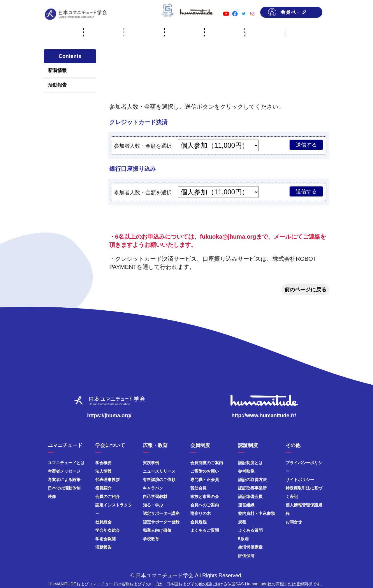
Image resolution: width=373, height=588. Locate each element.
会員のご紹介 (108, 497)
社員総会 (103, 522)
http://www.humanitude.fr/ (264, 416)
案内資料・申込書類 (256, 513)
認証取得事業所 (252, 488)
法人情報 (103, 471)
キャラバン (153, 488)
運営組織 (246, 505)
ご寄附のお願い (205, 471)
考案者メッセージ (64, 471)
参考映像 (246, 471)
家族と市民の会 (205, 497)
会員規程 (198, 522)
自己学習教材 (155, 497)
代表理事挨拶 (108, 480)
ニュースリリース (159, 471)
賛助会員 (198, 488)
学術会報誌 (105, 539)
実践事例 (151, 463)
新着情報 (57, 70)
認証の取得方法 (252, 480)
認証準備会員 (250, 497)
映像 (52, 497)
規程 (242, 522)
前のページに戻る (305, 290)
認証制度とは (250, 463)
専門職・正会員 (205, 480)
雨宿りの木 (200, 513)
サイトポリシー (300, 480)
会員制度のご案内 (207, 463)
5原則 (243, 539)
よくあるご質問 (205, 530)
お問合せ (294, 522)
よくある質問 (250, 530)
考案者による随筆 (64, 480)
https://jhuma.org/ (109, 416)
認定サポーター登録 (161, 522)
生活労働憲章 (250, 547)
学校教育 (151, 539)
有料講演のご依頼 (159, 480)
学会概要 (103, 463)
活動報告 (57, 85)
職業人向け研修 (157, 530)
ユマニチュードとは (66, 463)
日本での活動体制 (64, 488)
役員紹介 (103, 488)
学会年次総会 (108, 530)
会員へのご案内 (205, 505)
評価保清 (246, 556)
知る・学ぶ (153, 505)
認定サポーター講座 (161, 513)
